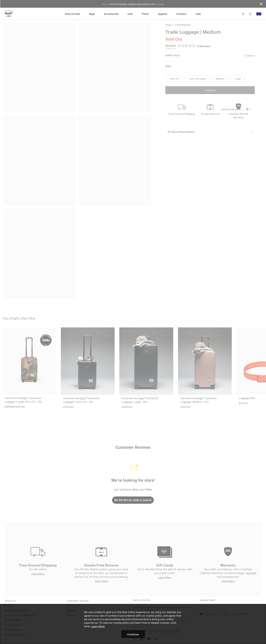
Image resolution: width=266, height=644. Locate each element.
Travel (145, 14)
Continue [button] (133, 634)
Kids (130, 14)
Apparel (162, 14)
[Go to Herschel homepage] (9, 14)
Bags (92, 14)
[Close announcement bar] (261, 4)
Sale (198, 14)
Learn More (98, 626)
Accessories (111, 14)
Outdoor (181, 14)
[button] (236, 14)
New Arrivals (72, 14)
